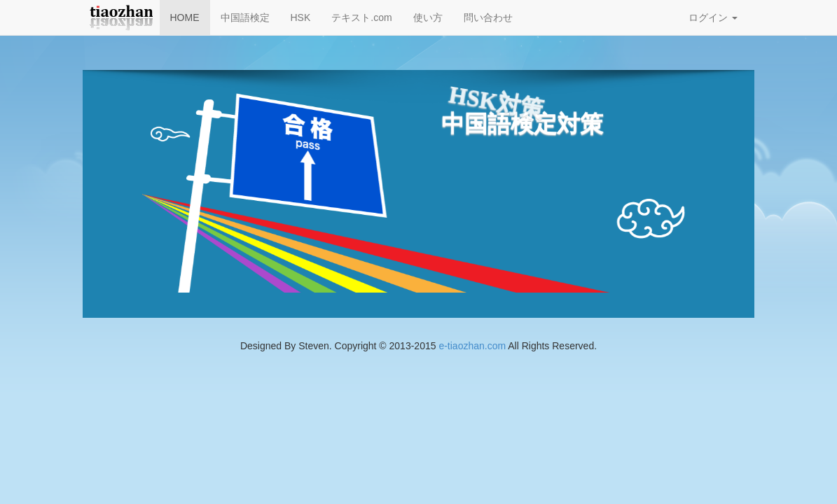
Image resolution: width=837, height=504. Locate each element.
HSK (301, 17)
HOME (185, 17)
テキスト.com (361, 17)
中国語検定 (245, 17)
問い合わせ (488, 17)
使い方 (428, 17)
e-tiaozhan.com (472, 346)
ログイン (713, 17)
